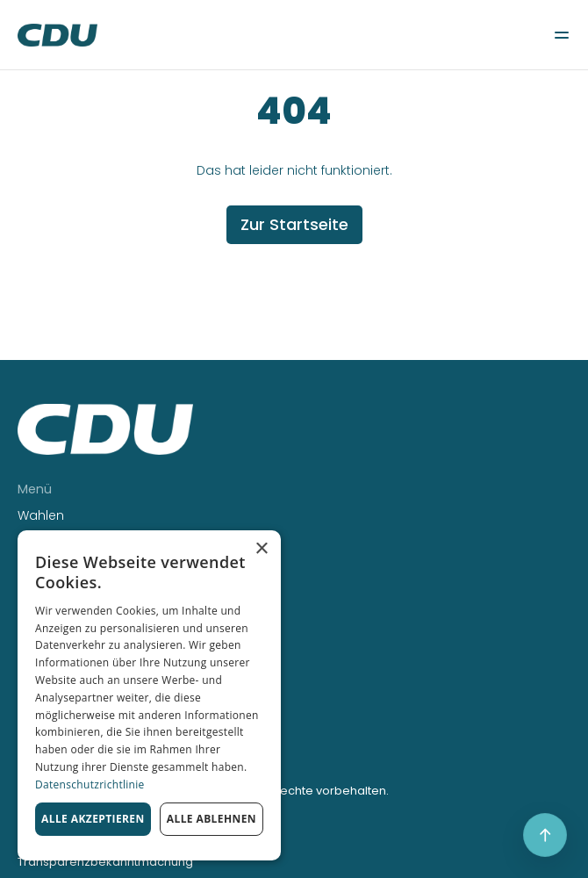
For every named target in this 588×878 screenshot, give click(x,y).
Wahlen (41, 515)
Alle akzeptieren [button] (93, 819)
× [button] (261, 549)
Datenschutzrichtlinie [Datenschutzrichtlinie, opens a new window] (90, 784)
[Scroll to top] (545, 835)
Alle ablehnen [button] (212, 819)
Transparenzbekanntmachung (105, 862)
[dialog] (149, 695)
